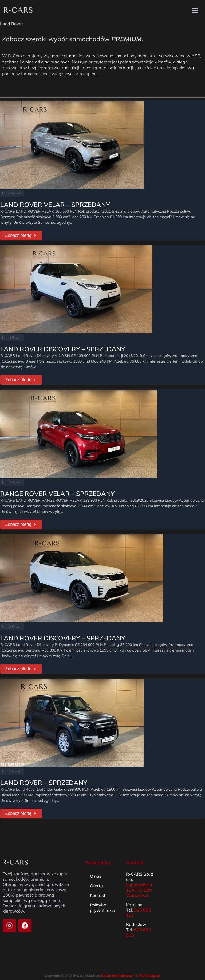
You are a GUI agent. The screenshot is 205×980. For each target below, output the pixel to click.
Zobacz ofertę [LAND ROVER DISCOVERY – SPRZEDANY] (20, 378)
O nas (96, 870)
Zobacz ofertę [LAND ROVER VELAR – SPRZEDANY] (20, 235)
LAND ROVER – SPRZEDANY (44, 777)
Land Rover (12, 193)
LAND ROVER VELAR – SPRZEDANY (55, 204)
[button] (195, 11)
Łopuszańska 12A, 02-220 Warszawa (139, 884)
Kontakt (98, 889)
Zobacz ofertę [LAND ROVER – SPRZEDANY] (20, 808)
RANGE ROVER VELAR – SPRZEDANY (57, 491)
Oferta (96, 880)
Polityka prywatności (102, 901)
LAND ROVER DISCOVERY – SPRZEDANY (62, 347)
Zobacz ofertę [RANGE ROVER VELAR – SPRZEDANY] (20, 521)
